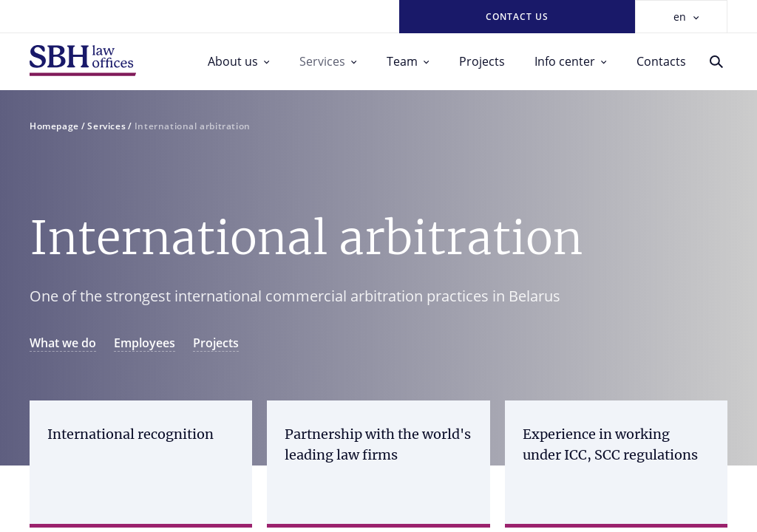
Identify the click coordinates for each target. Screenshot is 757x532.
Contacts (661, 61)
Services (328, 61)
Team (408, 61)
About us (239, 61)
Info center (571, 61)
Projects (482, 61)
